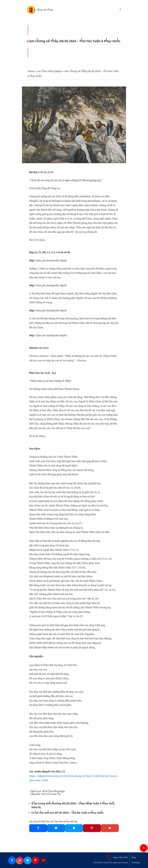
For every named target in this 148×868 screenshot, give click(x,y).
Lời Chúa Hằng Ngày (54, 791)
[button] (144, 848)
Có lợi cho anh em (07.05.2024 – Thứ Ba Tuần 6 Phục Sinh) (67, 813)
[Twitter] (74, 828)
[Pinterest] (92, 828)
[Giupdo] (43, 860)
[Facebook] (38, 828)
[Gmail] (110, 828)
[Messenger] (56, 828)
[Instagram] (20, 860)
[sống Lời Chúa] (32, 10)
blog (134, 858)
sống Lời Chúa (45, 10)
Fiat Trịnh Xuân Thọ (51, 794)
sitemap (136, 862)
